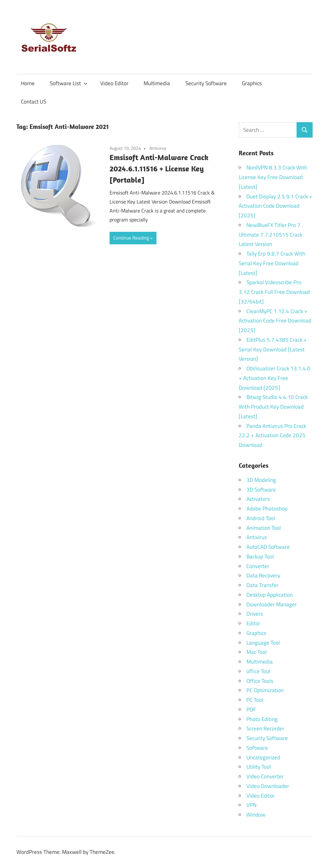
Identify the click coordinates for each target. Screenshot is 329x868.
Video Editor (114, 83)
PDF (251, 710)
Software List (69, 83)
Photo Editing (262, 719)
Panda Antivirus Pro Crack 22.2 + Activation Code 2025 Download (272, 436)
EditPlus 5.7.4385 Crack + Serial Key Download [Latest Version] (273, 349)
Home (28, 83)
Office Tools (260, 681)
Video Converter (265, 776)
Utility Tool (259, 767)
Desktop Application (270, 595)
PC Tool (255, 700)
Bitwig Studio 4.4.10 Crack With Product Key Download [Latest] (273, 407)
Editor (253, 623)
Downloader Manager (272, 604)
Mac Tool (257, 652)
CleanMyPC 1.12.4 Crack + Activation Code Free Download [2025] (275, 321)
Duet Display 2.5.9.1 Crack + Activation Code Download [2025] (276, 206)
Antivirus (158, 148)
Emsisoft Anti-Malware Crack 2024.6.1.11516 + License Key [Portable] (159, 168)
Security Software (206, 83)
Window (256, 815)
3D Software (261, 490)
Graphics (252, 83)
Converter (258, 566)
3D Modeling (261, 480)
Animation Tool (264, 528)
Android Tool (261, 518)
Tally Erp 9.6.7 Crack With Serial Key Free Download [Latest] (272, 263)
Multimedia (157, 83)
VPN (251, 805)
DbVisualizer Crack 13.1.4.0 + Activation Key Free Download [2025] (275, 378)
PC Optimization (265, 690)
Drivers (255, 614)
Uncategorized (263, 757)
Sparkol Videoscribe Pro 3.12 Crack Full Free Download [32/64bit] (274, 292)
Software (257, 748)
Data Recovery (263, 575)
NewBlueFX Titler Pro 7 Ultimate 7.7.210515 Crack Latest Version (271, 235)
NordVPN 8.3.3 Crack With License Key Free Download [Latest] (273, 177)
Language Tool (263, 643)
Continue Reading (131, 238)
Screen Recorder (265, 728)
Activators (258, 499)
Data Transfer (262, 585)
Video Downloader (268, 786)
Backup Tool (260, 556)
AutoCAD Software (268, 547)
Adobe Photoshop (267, 509)
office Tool (258, 671)
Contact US (34, 102)
